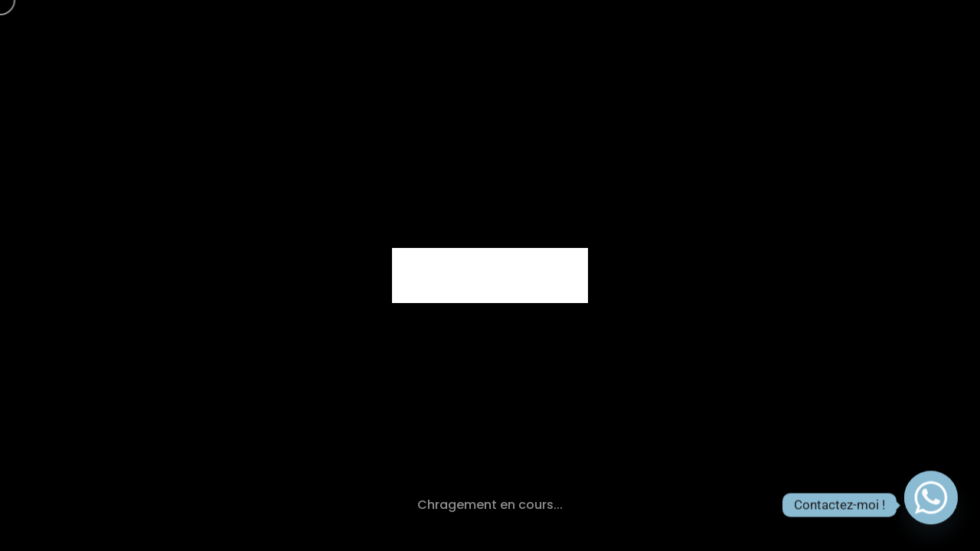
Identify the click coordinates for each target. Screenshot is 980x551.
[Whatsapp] (931, 505)
